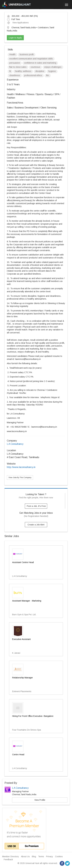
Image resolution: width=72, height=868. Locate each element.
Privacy (50, 856)
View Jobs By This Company (20, 478)
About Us (25, 856)
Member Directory (11, 856)
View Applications (18, 23)
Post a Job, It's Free (36, 506)
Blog (34, 856)
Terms (41, 856)
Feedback (8, 859)
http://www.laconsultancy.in (21, 467)
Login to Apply (15, 38)
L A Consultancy (15, 444)
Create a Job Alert (36, 525)
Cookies (59, 856)
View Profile (40, 800)
